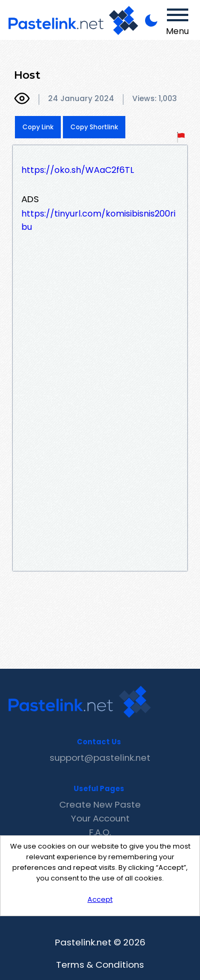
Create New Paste (100, 804)
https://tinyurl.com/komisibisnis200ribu (98, 220)
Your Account (100, 818)
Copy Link (38, 127)
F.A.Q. (100, 832)
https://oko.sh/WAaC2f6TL (78, 170)
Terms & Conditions (100, 965)
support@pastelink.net (100, 758)
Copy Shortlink (94, 127)
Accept (100, 899)
